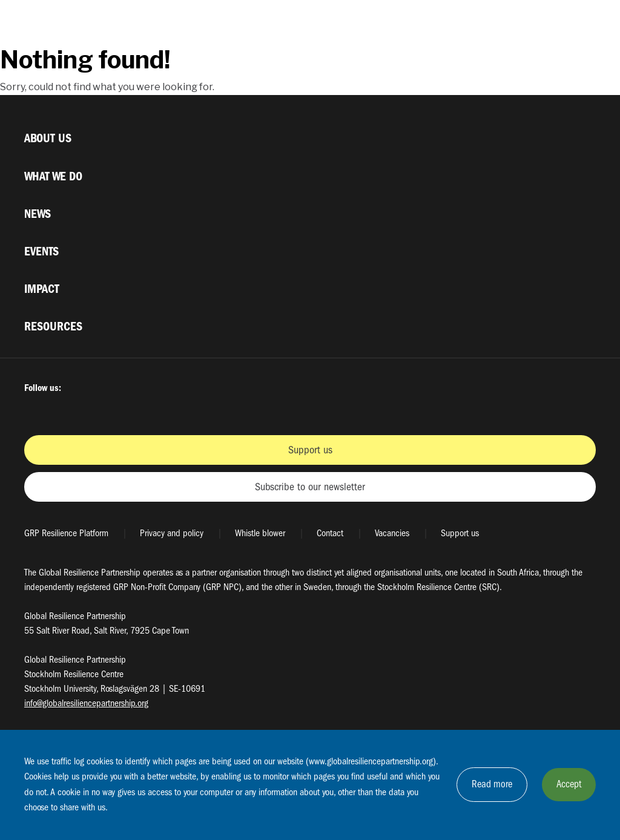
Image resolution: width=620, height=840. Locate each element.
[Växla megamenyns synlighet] (586, 23)
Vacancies (392, 533)
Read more (492, 784)
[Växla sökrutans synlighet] (557, 23)
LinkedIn (156, 410)
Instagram (96, 410)
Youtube (126, 410)
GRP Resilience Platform (66, 533)
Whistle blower (260, 533)
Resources (53, 326)
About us (48, 138)
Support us (310, 450)
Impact (42, 289)
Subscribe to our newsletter (310, 487)
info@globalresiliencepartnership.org (86, 703)
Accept (569, 784)
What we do (53, 176)
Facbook (35, 410)
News (38, 214)
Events (41, 251)
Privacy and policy (172, 533)
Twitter (65, 410)
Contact (330, 533)
